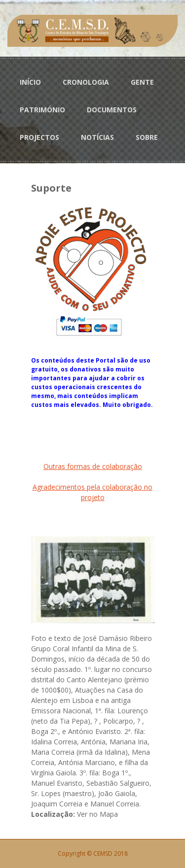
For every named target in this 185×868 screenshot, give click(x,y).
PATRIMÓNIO (42, 110)
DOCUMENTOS (112, 110)
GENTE (142, 82)
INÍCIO (30, 82)
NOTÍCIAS (97, 137)
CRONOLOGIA (86, 82)
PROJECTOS (39, 137)
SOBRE (147, 137)
